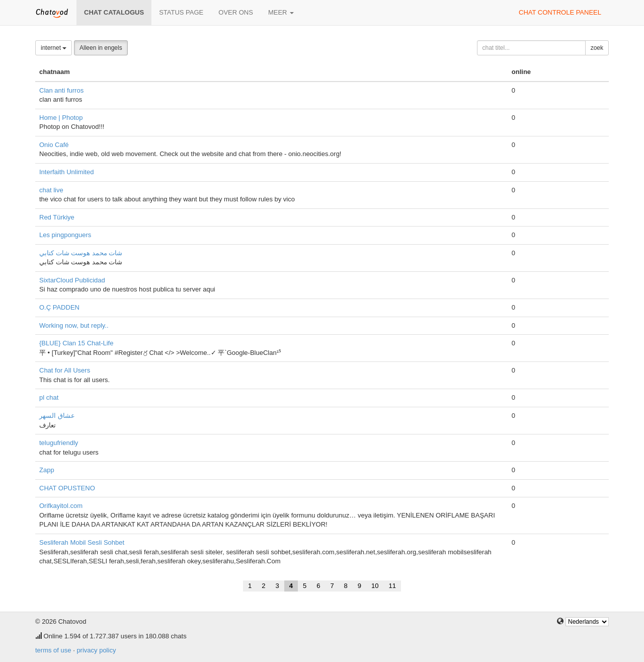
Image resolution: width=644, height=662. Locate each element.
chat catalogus (114, 12)
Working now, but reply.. (74, 325)
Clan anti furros (61, 90)
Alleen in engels (101, 48)
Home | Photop (61, 118)
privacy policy (96, 650)
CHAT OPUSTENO (67, 488)
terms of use (53, 650)
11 (392, 586)
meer (281, 12)
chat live (51, 190)
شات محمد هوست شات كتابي (81, 253)
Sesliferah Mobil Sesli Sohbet (82, 542)
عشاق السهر (57, 416)
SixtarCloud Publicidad (72, 280)
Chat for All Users (65, 370)
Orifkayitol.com (61, 506)
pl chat (49, 397)
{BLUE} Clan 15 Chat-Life (76, 343)
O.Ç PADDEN (59, 307)
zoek (597, 48)
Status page (181, 12)
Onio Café (54, 145)
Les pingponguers (65, 235)
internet (54, 48)
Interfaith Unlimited (66, 172)
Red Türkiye (57, 217)
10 (375, 586)
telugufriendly (59, 443)
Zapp (47, 470)
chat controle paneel (560, 12)
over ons (236, 12)
